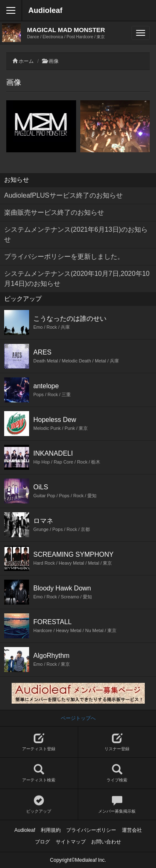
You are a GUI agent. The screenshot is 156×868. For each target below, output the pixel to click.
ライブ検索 (117, 773)
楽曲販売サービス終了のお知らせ (54, 212)
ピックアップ (39, 805)
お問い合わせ (106, 842)
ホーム (26, 61)
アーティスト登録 (39, 742)
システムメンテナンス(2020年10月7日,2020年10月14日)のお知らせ (77, 279)
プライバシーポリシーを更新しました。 (64, 257)
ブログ (42, 842)
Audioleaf (45, 10)
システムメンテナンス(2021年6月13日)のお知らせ (76, 234)
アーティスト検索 (39, 773)
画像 (54, 61)
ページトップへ (78, 718)
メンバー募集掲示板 (117, 805)
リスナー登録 (117, 742)
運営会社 (132, 830)
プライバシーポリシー (91, 830)
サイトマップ (71, 842)
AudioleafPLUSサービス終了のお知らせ (63, 195)
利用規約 (51, 830)
